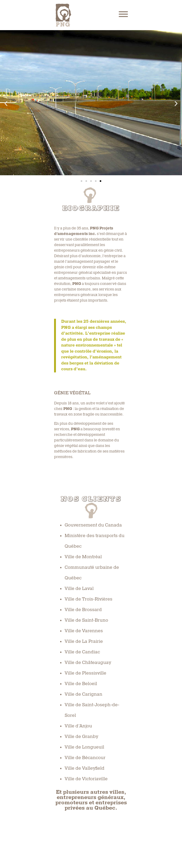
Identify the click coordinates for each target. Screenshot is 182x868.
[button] (6, 103)
